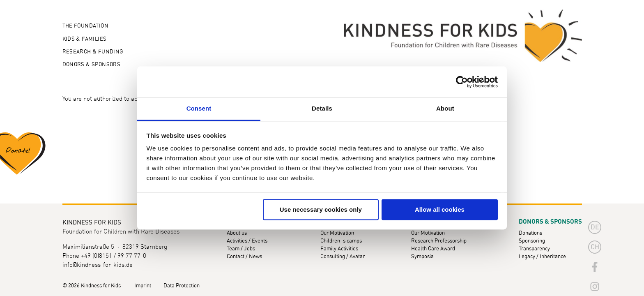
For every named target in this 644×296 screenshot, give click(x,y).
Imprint (143, 286)
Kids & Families (85, 39)
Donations (530, 233)
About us (237, 233)
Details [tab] (322, 108)
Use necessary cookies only (321, 209)
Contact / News (244, 257)
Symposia (422, 257)
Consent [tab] (199, 108)
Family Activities (339, 249)
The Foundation (85, 26)
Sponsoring (532, 241)
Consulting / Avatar (343, 257)
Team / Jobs (241, 249)
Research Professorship (439, 241)
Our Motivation (337, 233)
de (595, 227)
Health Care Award (433, 249)
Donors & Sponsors (92, 65)
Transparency (534, 249)
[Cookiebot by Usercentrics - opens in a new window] (462, 82)
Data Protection (182, 286)
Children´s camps (341, 241)
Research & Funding (93, 52)
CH (595, 247)
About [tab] (445, 108)
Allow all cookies (440, 209)
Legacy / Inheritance (542, 257)
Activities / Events (247, 241)
